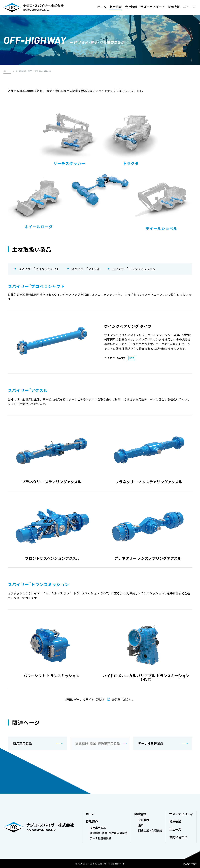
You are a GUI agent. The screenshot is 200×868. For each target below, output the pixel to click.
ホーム (102, 7)
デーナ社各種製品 (151, 743)
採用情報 (174, 7)
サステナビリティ (152, 7)
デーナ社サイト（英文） (90, 699)
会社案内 (144, 820)
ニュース (189, 7)
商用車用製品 (22, 743)
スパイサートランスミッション (135, 269)
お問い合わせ (178, 837)
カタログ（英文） (115, 358)
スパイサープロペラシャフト (39, 269)
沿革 (141, 825)
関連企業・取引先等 (150, 830)
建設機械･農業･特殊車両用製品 (109, 833)
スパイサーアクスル (86, 269)
